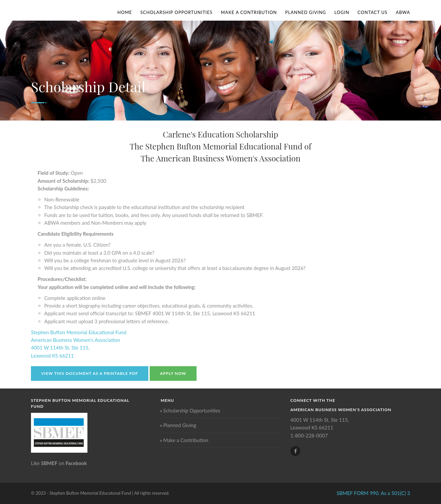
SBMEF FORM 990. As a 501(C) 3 (373, 493)
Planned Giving (306, 12)
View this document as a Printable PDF (90, 373)
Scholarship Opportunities (176, 12)
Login (342, 12)
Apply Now (173, 373)
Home (125, 12)
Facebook (76, 463)
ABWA (403, 12)
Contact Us (372, 12)
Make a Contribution (249, 12)
